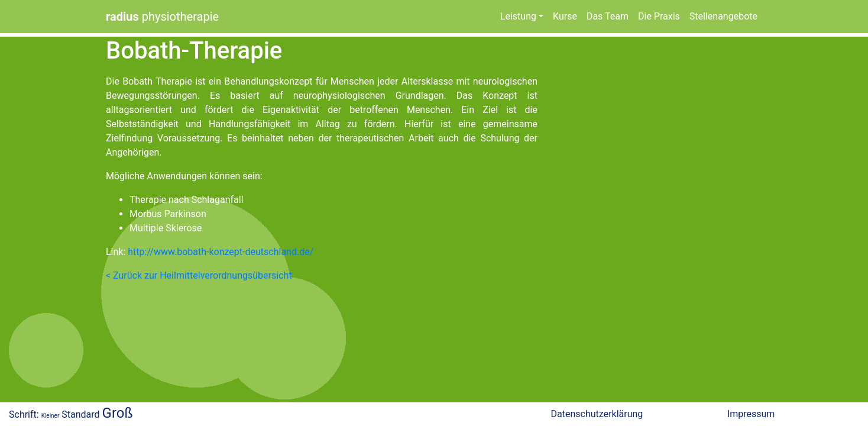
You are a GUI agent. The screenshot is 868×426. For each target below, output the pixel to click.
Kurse (565, 16)
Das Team (608, 16)
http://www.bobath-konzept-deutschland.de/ (219, 252)
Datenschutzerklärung (597, 414)
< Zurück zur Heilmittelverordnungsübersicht (199, 275)
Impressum (751, 414)
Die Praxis (659, 16)
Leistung (518, 16)
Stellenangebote (723, 16)
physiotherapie (162, 17)
